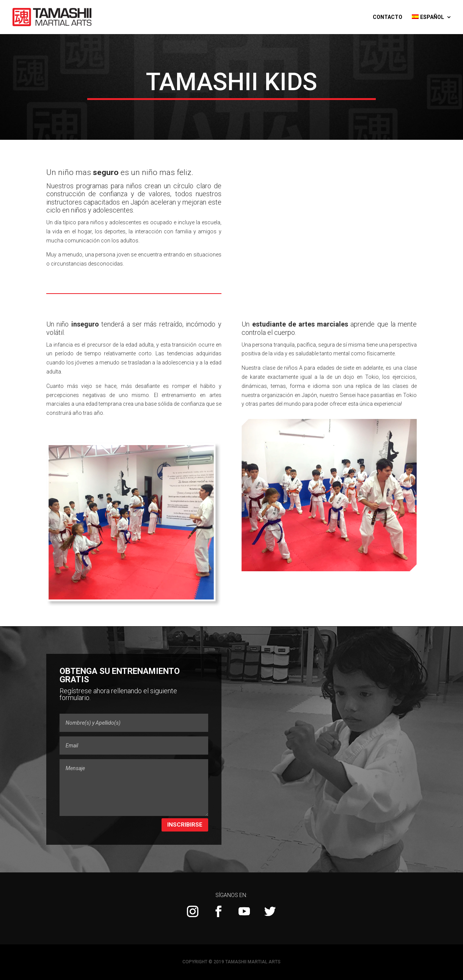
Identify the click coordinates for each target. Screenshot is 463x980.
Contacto (388, 17)
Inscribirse (185, 825)
